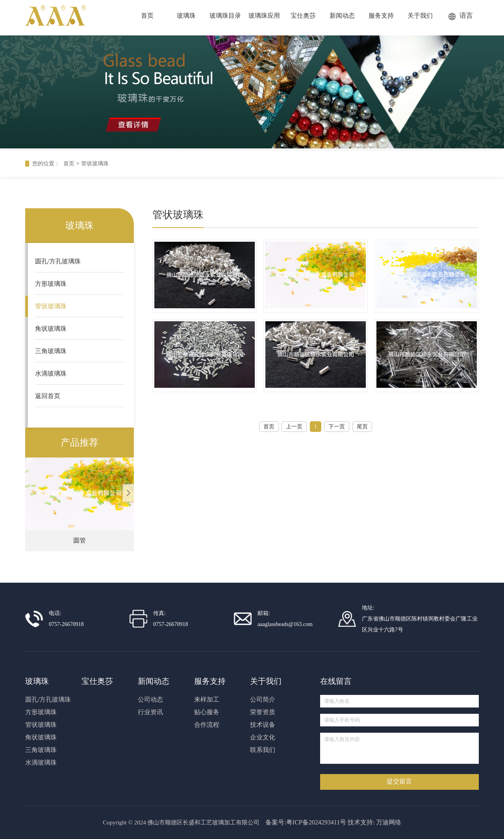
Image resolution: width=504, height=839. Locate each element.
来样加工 (207, 699)
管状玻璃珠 (95, 164)
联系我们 (263, 750)
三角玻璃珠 (51, 351)
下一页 (337, 427)
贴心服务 (207, 712)
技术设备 (263, 725)
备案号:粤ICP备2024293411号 (306, 822)
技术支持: (361, 822)
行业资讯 (150, 712)
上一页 (294, 427)
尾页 (362, 427)
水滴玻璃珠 (51, 373)
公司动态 (150, 699)
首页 (69, 164)
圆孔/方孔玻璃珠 (58, 261)
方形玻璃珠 (51, 284)
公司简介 (263, 699)
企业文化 (263, 737)
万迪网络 (389, 822)
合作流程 (207, 725)
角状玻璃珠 (51, 329)
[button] (128, 493)
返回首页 (48, 396)
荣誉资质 (263, 712)
